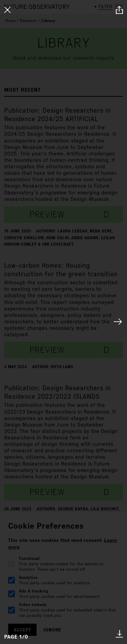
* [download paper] (119, 634)
